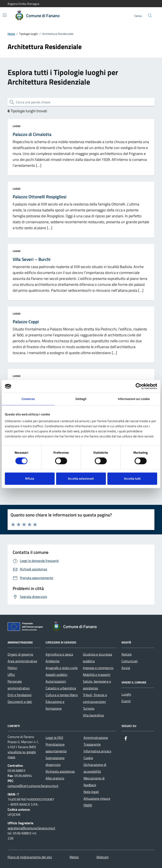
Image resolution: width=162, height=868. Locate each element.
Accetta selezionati (81, 478)
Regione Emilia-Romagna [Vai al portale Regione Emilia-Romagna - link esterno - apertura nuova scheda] (23, 4)
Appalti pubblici (57, 675)
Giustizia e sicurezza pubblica (97, 658)
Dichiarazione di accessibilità (95, 768)
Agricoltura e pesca (59, 654)
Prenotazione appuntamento (56, 748)
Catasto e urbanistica (61, 688)
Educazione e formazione (55, 705)
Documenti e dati (20, 702)
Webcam (103, 857)
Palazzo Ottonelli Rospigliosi (40, 197)
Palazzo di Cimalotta (32, 134)
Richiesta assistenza (60, 771)
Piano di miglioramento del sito (30, 857)
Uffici (11, 675)
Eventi (126, 701)
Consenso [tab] (28, 399)
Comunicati (130, 661)
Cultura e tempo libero (62, 695)
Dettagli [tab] (81, 399)
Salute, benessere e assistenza (97, 685)
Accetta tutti (132, 478)
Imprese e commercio (98, 668)
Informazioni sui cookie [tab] (134, 399)
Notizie (127, 654)
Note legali (91, 792)
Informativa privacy (97, 751)
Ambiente (53, 661)
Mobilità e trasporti (97, 675)
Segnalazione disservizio (55, 761)
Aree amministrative (22, 661)
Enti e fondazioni (20, 695)
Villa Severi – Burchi (32, 259)
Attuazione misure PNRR (97, 802)
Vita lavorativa (93, 715)
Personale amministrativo (19, 685)
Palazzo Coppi (26, 322)
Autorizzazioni (56, 681)
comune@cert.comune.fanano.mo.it (33, 786)
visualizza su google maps (22, 754)
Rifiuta (30, 478)
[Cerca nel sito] (150, 16)
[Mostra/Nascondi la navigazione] (5, 15)
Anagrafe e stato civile (62, 668)
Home (11, 34)
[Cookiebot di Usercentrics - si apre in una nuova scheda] (139, 386)
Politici (12, 668)
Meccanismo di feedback (94, 782)
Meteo (74, 857)
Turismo (89, 708)
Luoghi (126, 694)
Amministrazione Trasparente (96, 741)
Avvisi (126, 668)
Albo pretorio (55, 778)
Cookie (88, 758)
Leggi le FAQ (54, 738)
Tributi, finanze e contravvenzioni (95, 698)
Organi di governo (20, 654)
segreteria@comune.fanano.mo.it (31, 828)
